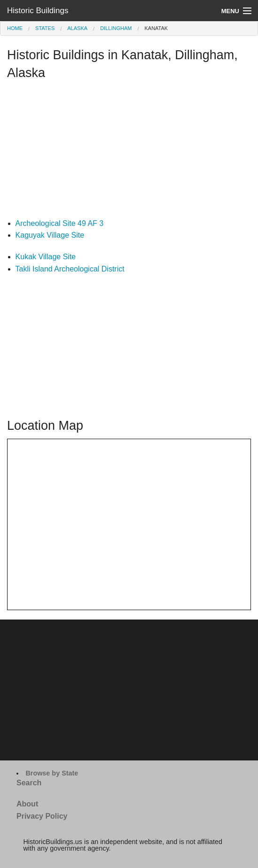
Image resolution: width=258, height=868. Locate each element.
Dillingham (116, 28)
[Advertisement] (129, 152)
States (45, 28)
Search (29, 783)
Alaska (77, 28)
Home (15, 28)
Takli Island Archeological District (70, 269)
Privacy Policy (42, 816)
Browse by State (52, 773)
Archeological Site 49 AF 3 (60, 223)
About (27, 804)
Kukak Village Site (46, 257)
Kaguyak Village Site (50, 235)
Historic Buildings (38, 11)
